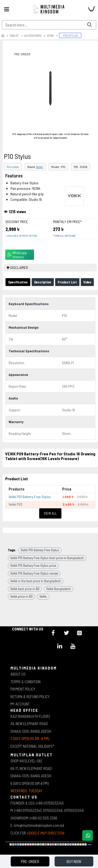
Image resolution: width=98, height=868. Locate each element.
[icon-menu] (53, 633)
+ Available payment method (21, 236)
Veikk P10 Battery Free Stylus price (33, 565)
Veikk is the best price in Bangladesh (36, 581)
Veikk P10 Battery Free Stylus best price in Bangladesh (47, 558)
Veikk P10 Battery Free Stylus (40, 550)
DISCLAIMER (19, 268)
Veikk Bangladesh (59, 589)
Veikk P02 (16, 504)
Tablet (14, 35)
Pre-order (13, 167)
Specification (18, 282)
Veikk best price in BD (25, 589)
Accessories (33, 35)
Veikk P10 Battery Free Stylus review (34, 573)
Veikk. (43, 596)
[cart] (91, 9)
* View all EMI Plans (64, 236)
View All (50, 513)
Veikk (50, 35)
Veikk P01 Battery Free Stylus (30, 497)
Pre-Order (30, 861)
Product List (67, 282)
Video (87, 282)
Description (43, 282)
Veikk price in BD (21, 596)
